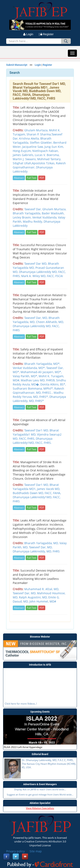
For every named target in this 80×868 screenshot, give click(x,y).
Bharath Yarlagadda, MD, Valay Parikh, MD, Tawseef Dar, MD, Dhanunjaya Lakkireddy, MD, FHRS (40, 547)
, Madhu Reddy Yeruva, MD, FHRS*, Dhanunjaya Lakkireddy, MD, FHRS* (39, 397)
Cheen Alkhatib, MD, (50, 322)
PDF (42, 178)
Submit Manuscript (17, 65)
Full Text (32, 178)
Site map (36, 851)
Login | (31, 34)
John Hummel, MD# (43, 601)
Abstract (19, 178)
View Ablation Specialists (40, 808)
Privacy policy (15, 851)
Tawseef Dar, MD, (36, 318)
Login (38, 65)
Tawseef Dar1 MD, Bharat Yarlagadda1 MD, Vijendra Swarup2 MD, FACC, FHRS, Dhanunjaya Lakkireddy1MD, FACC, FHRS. (37, 436)
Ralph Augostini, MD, (34, 597)
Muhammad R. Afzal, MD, (42, 589)
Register (47, 34)
